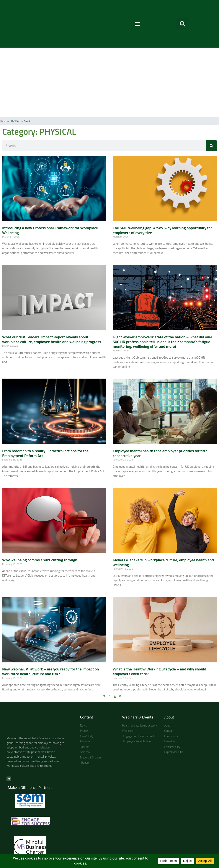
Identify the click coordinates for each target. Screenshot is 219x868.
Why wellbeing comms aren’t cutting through (40, 560)
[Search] (211, 146)
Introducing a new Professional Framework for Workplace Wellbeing (50, 230)
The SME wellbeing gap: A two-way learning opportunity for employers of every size (162, 230)
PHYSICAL (15, 121)
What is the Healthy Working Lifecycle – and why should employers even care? (159, 671)
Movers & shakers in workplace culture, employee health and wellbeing (163, 562)
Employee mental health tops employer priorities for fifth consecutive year (160, 453)
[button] (138, 24)
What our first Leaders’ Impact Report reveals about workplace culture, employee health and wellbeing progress (52, 339)
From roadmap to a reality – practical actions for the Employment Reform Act (45, 453)
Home (3, 121)
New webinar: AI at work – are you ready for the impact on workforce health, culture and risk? (51, 671)
